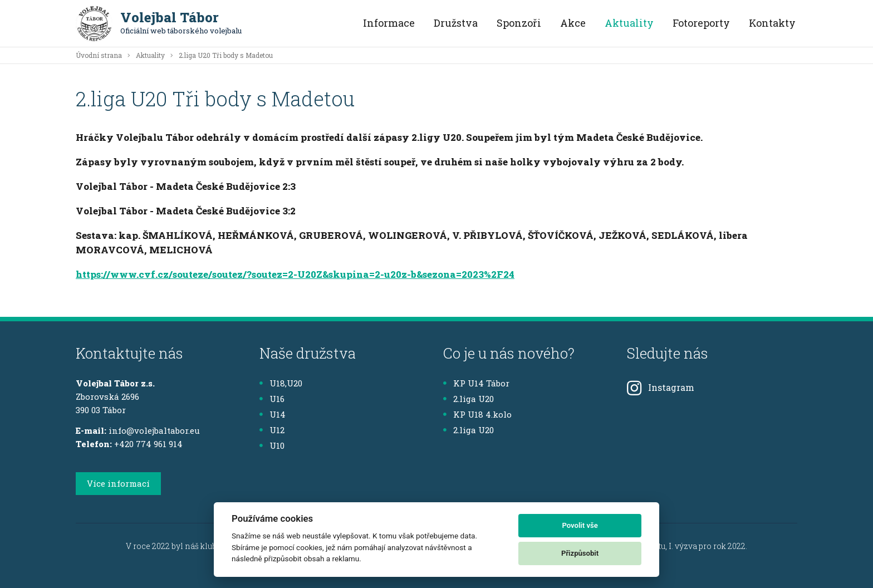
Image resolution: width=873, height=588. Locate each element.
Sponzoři (519, 23)
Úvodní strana (99, 55)
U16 (272, 399)
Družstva (456, 23)
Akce (573, 23)
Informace (389, 23)
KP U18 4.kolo (477, 414)
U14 (273, 414)
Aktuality (629, 23)
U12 (272, 430)
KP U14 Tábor (476, 383)
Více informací (118, 483)
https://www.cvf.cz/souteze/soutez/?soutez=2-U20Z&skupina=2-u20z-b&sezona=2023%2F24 (295, 274)
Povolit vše (580, 525)
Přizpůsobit (580, 553)
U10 (272, 445)
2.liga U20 (469, 399)
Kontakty (772, 23)
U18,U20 (281, 383)
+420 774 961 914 (148, 444)
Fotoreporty (701, 23)
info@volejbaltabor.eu (154, 430)
